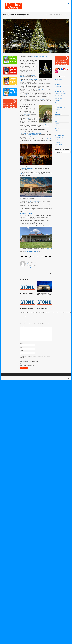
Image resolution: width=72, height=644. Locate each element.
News (56, 117)
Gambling (57, 103)
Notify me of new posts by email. (27, 365)
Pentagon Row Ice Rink (33, 201)
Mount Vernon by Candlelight (27, 214)
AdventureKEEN (15, 378)
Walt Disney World (59, 142)
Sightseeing (58, 126)
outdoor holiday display (26, 95)
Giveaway (57, 105)
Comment (22, 326)
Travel (56, 131)
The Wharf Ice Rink (25, 174)
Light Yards (42, 89)
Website (22, 351)
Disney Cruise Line (59, 96)
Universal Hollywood (60, 135)
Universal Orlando (59, 138)
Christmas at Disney (59, 91)
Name (21, 343)
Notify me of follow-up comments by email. (29, 361)
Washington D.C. (53, 15)
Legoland (57, 112)
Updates (57, 140)
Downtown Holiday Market (33, 135)
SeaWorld (57, 124)
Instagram (36, 251)
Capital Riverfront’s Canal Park (35, 204)
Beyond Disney (58, 80)
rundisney (57, 121)
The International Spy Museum (27, 308)
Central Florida (58, 87)
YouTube (42, 251)
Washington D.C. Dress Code (26, 293)
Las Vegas (57, 110)
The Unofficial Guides (45, 15)
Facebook (31, 251)
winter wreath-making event (35, 133)
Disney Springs (58, 98)
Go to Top (67, 378)
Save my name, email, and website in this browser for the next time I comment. (35, 357)
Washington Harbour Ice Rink (28, 168)
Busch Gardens (58, 82)
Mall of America (58, 114)
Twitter (27, 251)
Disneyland (57, 100)
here (44, 250)
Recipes (57, 119)
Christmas (57, 89)
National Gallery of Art (39, 171)
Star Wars (57, 128)
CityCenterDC (42, 99)
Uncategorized (58, 133)
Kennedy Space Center (60, 107)
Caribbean (57, 84)
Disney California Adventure (61, 94)
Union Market (23, 133)
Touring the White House (42, 308)
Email (21, 347)
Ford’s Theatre (27, 114)
